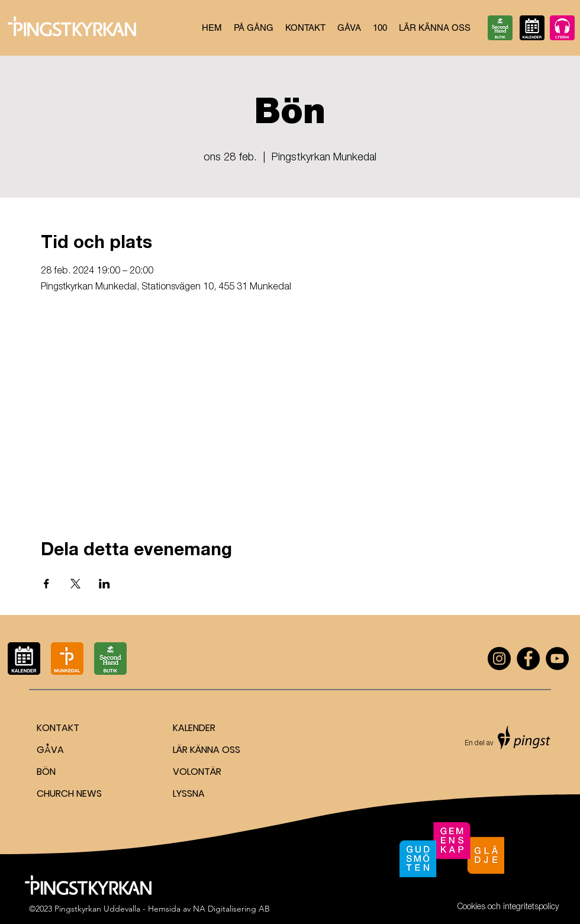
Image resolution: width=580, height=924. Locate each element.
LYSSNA (189, 793)
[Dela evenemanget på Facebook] (46, 584)
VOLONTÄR (197, 772)
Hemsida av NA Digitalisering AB (209, 909)
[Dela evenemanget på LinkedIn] (104, 584)
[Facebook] (528, 659)
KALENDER (194, 728)
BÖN (46, 772)
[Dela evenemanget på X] (75, 584)
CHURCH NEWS (69, 793)
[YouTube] (557, 659)
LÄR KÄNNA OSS (207, 750)
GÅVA (50, 750)
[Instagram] (499, 659)
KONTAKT (58, 728)
